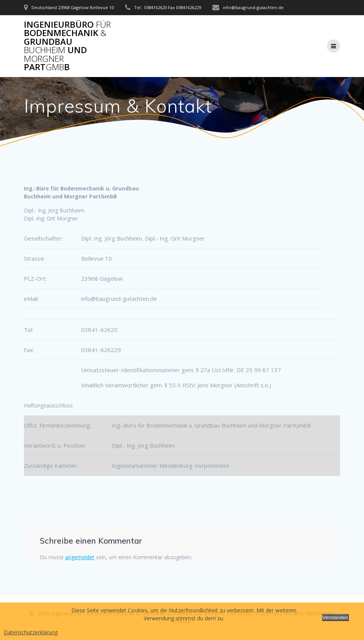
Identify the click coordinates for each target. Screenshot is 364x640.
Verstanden (335, 617)
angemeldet (80, 557)
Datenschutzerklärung (31, 632)
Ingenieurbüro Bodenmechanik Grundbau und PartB (67, 46)
